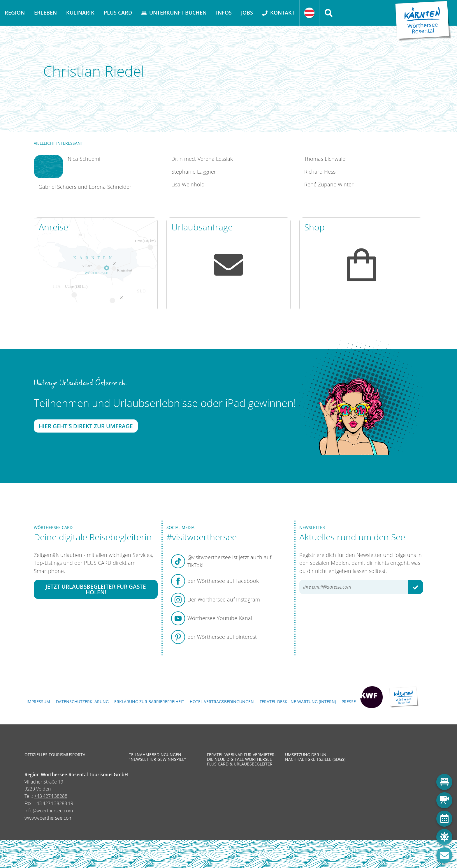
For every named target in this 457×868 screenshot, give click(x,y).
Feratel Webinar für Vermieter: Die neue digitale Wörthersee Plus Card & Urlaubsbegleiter (241, 759)
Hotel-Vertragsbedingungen (222, 702)
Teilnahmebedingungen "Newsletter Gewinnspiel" (157, 757)
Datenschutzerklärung (82, 702)
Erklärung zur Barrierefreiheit (149, 702)
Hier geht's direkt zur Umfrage (86, 426)
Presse (349, 702)
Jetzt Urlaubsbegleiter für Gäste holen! (96, 589)
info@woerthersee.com (49, 811)
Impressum (38, 702)
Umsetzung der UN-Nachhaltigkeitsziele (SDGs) (315, 757)
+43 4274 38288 (51, 796)
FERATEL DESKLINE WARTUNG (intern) (298, 702)
